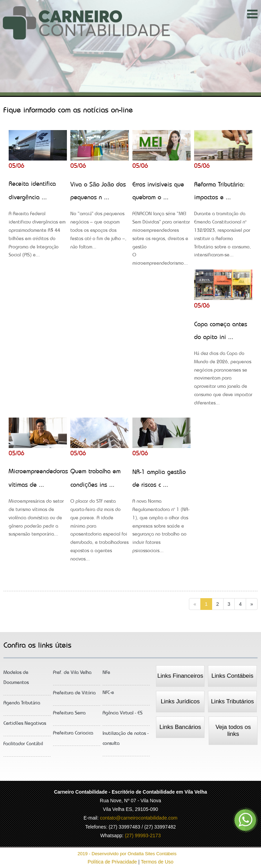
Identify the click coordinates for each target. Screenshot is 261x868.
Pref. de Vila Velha (72, 675)
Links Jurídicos (180, 701)
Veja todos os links (233, 730)
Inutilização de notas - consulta (125, 741)
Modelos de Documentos (16, 680)
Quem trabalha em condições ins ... (99, 518)
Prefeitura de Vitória (74, 696)
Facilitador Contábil (23, 746)
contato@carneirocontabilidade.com (139, 818)
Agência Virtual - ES (123, 716)
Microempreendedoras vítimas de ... (38, 505)
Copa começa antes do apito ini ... (223, 366)
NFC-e (108, 695)
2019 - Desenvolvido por (130, 854)
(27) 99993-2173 (143, 835)
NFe (106, 675)
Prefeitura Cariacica (73, 736)
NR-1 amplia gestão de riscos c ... (162, 514)
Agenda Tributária (22, 706)
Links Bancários (180, 727)
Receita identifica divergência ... (38, 222)
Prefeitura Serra (69, 716)
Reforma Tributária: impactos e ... (223, 222)
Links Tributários (233, 701)
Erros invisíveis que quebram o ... (162, 226)
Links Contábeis (232, 676)
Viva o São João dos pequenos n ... (99, 218)
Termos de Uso (157, 862)
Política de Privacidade (113, 862)
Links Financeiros (180, 676)
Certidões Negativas (25, 726)
